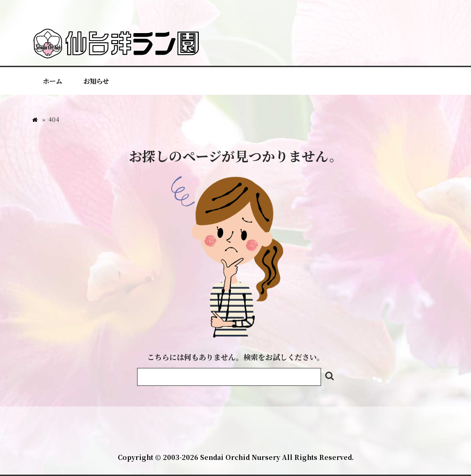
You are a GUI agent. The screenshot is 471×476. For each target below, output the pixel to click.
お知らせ (96, 81)
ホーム (52, 81)
